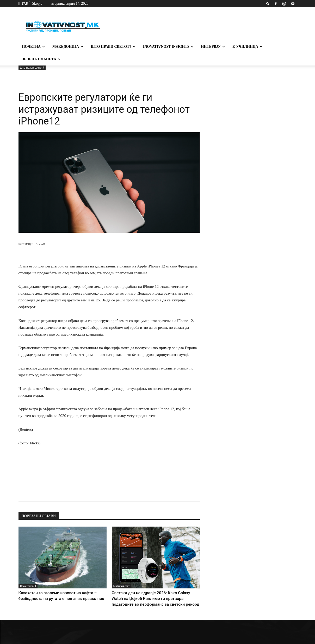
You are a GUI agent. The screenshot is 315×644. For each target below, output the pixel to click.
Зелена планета (41, 59)
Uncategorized (28, 573)
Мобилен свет (122, 573)
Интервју (213, 47)
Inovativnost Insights (168, 47)
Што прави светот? (113, 47)
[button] (268, 4)
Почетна (33, 47)
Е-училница (247, 47)
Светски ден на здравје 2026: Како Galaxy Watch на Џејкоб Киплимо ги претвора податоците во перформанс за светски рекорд (152, 585)
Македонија (68, 47)
